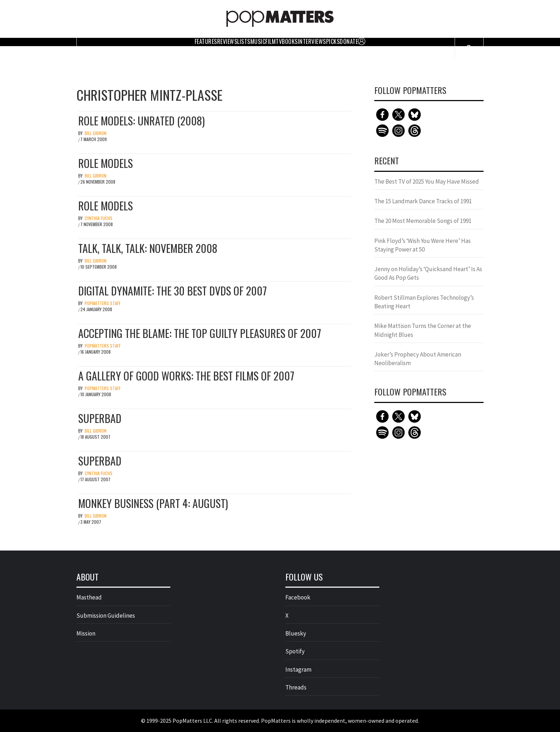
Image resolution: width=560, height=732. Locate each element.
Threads (296, 687)
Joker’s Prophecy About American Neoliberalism (418, 359)
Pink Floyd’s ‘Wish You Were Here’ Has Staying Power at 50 (422, 245)
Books (290, 41)
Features (206, 41)
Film (271, 41)
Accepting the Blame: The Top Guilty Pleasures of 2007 (200, 333)
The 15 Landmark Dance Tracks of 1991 (423, 201)
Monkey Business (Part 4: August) (153, 503)
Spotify (295, 651)
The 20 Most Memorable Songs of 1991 (423, 221)
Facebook (298, 597)
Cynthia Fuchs (99, 218)
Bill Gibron (96, 133)
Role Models (106, 163)
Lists (244, 41)
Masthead (89, 597)
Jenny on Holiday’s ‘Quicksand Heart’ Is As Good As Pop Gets (428, 273)
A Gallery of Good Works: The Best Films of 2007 (186, 376)
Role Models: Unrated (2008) (141, 121)
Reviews (227, 41)
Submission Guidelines (106, 616)
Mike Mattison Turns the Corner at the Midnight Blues (423, 330)
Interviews (312, 41)
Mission (86, 633)
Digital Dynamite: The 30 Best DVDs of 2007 (172, 291)
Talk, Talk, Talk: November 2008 (148, 248)
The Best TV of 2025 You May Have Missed (427, 181)
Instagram (298, 669)
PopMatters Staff (103, 303)
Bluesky (296, 633)
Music (258, 41)
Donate (349, 41)
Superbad (100, 418)
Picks (333, 41)
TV (279, 41)
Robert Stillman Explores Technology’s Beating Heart (424, 302)
